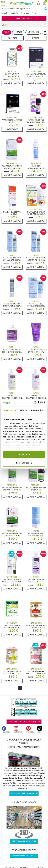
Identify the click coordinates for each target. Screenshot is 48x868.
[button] (38, 3)
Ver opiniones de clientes (24, 856)
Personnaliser (24, 463)
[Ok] (46, 9)
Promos (18, 32)
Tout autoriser (24, 454)
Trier (35, 38)
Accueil (4, 13)
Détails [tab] (23, 410)
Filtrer (13, 38)
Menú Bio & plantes (24, 18)
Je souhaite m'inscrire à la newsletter (24, 722)
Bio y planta (14, 13)
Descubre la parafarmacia (24, 793)
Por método (25, 13)
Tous (7, 32)
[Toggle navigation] (3, 3)
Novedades (33, 32)
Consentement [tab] (10, 410)
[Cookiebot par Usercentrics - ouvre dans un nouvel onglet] (34, 403)
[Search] (22, 9)
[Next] (28, 688)
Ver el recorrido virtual (24, 841)
